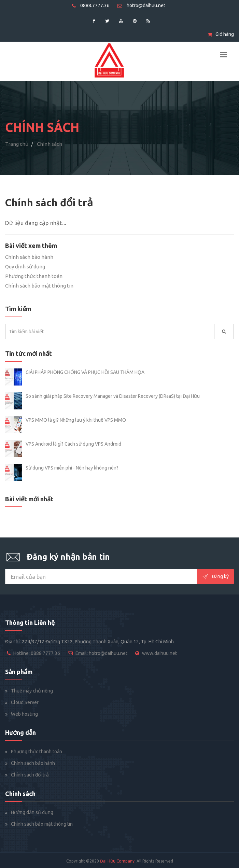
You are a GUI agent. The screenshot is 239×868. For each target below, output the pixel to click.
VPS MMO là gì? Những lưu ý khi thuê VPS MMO (76, 420)
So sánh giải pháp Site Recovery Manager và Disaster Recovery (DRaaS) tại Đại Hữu (113, 396)
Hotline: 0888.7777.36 (37, 653)
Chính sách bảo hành (29, 257)
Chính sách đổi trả (30, 775)
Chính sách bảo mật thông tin (39, 286)
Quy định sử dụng (25, 267)
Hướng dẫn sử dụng (32, 812)
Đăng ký (215, 577)
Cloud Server (25, 702)
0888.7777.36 (91, 5)
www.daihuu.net (159, 653)
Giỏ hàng (221, 34)
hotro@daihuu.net (141, 5)
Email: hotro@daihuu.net (101, 653)
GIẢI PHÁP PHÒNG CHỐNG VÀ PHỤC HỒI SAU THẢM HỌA (85, 372)
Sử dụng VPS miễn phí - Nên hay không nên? (72, 468)
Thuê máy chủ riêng (32, 691)
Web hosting (24, 714)
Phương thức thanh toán (34, 276)
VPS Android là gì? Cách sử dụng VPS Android (73, 444)
